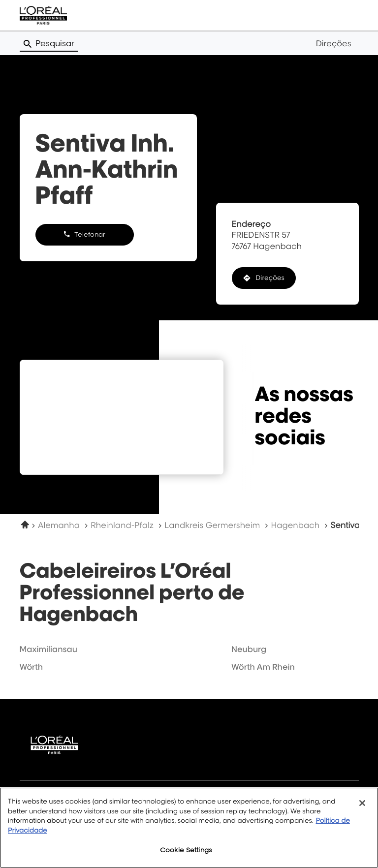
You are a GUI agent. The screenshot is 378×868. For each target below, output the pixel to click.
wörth (31, 667)
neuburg (249, 649)
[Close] (362, 803)
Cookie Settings (186, 850)
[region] (189, 828)
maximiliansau (48, 649)
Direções (334, 43)
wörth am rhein (263, 667)
